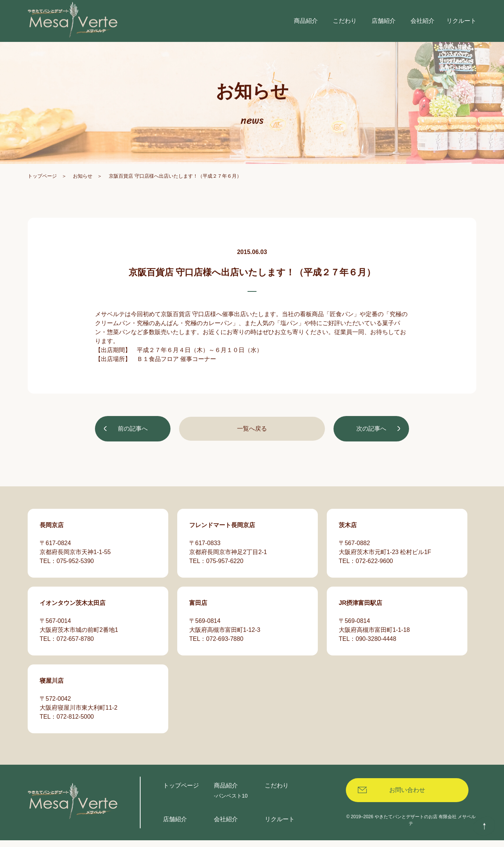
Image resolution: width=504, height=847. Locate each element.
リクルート (280, 826)
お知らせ (83, 183)
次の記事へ (371, 435)
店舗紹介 (175, 826)
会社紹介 (226, 826)
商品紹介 (226, 792)
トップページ (42, 183)
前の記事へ (133, 435)
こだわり (277, 792)
